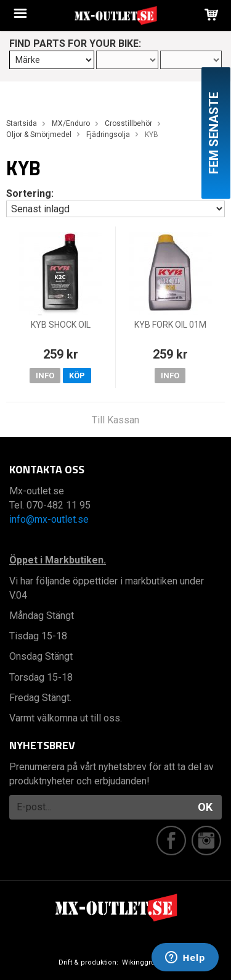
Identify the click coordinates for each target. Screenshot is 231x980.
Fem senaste (214, 133)
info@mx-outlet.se (49, 519)
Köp (77, 376)
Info (45, 376)
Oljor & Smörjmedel (39, 135)
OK (205, 807)
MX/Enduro (71, 123)
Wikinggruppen (147, 962)
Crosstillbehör (128, 123)
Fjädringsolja (108, 135)
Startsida (22, 123)
